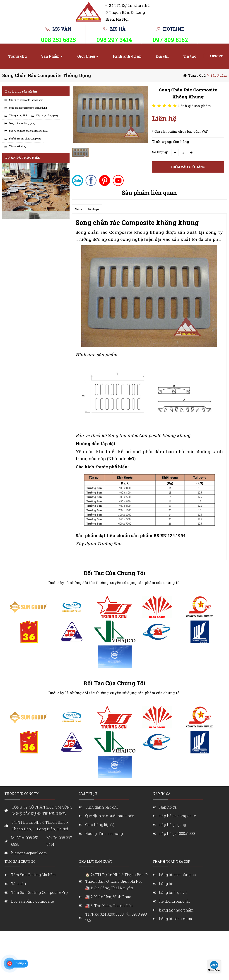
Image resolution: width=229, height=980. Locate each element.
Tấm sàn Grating (18, 146)
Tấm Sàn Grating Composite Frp (39, 892)
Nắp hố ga (168, 807)
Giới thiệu (86, 56)
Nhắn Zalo (214, 970)
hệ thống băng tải (175, 901)
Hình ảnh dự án (127, 56)
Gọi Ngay (21, 964)
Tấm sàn (19, 883)
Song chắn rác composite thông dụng (47, 75)
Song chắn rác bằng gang (22, 123)
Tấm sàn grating (20, 861)
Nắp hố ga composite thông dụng (26, 100)
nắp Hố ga (162, 794)
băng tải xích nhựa (176, 919)
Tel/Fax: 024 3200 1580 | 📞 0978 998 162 (116, 917)
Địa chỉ (162, 56)
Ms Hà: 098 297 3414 (59, 841)
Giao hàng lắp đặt (100, 825)
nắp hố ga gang (173, 825)
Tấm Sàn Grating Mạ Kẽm (33, 875)
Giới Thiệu (88, 794)
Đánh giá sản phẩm (195, 106)
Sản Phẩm (50, 56)
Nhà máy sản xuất (95, 861)
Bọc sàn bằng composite (33, 901)
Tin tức (190, 56)
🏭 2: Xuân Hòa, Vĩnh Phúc (108, 897)
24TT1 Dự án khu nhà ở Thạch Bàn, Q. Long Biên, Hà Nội (128, 12)
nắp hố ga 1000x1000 (177, 833)
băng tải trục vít (173, 892)
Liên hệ (216, 56)
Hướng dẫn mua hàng (104, 833)
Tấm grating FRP (18, 116)
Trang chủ (17, 56)
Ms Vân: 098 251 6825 (25, 841)
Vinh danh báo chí (101, 807)
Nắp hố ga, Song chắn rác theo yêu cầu (29, 131)
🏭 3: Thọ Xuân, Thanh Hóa (109, 905)
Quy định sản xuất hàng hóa (110, 816)
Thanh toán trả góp (171, 861)
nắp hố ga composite (178, 816)
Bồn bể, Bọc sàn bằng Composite (25, 139)
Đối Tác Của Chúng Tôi (114, 573)
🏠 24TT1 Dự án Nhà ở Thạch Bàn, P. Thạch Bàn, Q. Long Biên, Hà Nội (118, 882)
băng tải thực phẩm (176, 910)
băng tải (166, 883)
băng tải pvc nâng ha (178, 875)
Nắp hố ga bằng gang (47, 116)
